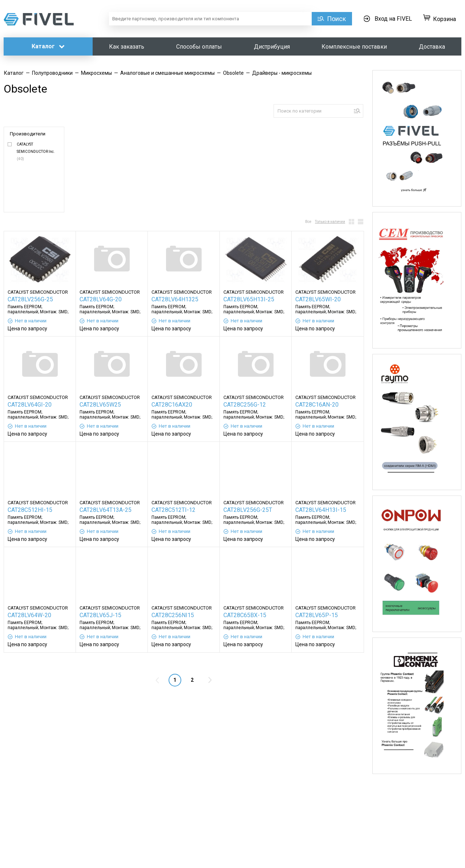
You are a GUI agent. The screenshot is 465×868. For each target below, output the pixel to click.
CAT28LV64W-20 (29, 615)
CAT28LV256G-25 (30, 299)
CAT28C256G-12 (245, 405)
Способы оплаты (199, 47)
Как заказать (127, 47)
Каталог (48, 46)
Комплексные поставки (354, 47)
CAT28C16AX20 (172, 405)
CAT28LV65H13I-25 (249, 299)
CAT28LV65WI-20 (318, 299)
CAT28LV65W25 (100, 405)
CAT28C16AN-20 (317, 405)
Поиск (336, 19)
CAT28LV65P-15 (317, 615)
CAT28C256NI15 (173, 615)
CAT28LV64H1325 (175, 299)
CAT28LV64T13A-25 (106, 510)
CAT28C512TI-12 (173, 510)
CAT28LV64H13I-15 (321, 510)
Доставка (432, 47)
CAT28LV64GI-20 (30, 405)
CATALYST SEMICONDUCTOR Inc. (36, 152)
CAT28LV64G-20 (101, 299)
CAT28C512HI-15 (30, 510)
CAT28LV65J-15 (100, 615)
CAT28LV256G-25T (248, 510)
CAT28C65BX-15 (245, 615)
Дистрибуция (272, 47)
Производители (28, 134)
